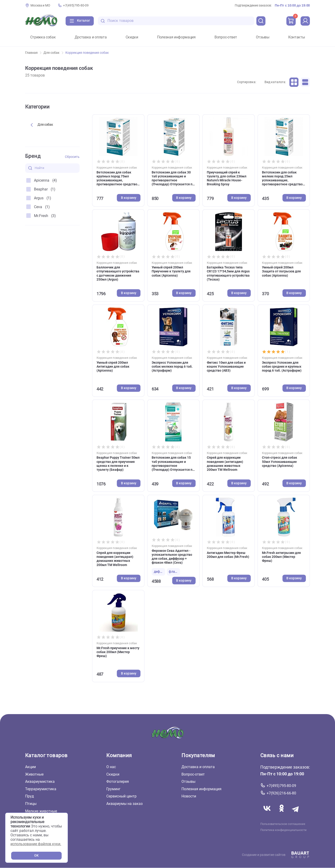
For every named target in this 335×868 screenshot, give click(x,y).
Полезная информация (176, 37)
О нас (111, 767)
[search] (261, 21)
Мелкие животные (41, 811)
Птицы (31, 804)
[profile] (305, 21)
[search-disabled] (103, 21)
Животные (34, 774)
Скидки (132, 37)
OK (36, 856)
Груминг (113, 789)
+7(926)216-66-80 (281, 793)
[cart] (291, 21)
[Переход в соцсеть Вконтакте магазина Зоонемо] (268, 814)
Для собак (53, 53)
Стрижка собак (43, 37)
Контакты (296, 37)
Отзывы (263, 37)
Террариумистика (41, 789)
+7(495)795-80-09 (76, 5)
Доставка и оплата (91, 37)
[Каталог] (80, 21)
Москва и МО (40, 5)
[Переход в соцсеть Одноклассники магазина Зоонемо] (282, 814)
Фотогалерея (118, 782)
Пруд (30, 796)
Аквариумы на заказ (124, 804)
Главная (33, 53)
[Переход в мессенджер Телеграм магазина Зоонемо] (296, 814)
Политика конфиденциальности (283, 830)
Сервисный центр (121, 796)
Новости (189, 796)
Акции (30, 767)
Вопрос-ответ (226, 37)
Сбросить (72, 157)
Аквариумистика (40, 782)
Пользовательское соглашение (283, 824)
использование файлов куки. (36, 844)
